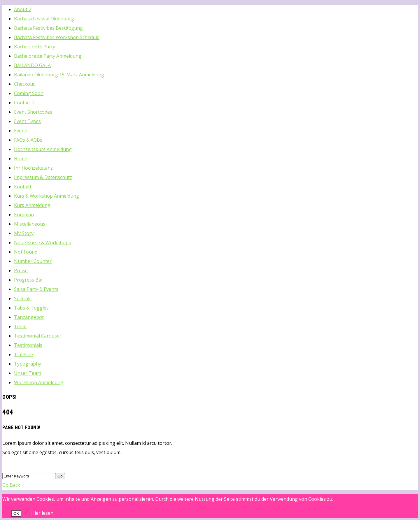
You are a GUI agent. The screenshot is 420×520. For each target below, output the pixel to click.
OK (16, 513)
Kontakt (23, 187)
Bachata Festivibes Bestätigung (48, 28)
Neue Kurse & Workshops (42, 243)
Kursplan (24, 215)
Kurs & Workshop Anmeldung (47, 196)
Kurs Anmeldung (32, 205)
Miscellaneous (30, 224)
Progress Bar (29, 280)
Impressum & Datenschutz (43, 177)
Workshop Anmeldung (39, 382)
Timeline (23, 354)
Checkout (24, 84)
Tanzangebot (29, 317)
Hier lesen (42, 513)
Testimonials (28, 345)
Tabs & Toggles (31, 308)
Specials (23, 298)
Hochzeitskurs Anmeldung (43, 149)
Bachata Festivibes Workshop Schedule (57, 37)
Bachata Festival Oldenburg (44, 19)
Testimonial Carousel (37, 336)
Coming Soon (29, 93)
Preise (21, 270)
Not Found (26, 252)
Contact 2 (24, 103)
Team (20, 326)
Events (21, 131)
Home (21, 159)
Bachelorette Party (35, 47)
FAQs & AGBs (28, 140)
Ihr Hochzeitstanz (33, 168)
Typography (28, 364)
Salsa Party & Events (36, 289)
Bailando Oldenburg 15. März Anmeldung (59, 75)
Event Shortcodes (33, 112)
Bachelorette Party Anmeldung (48, 56)
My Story (24, 233)
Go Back (11, 485)
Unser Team (28, 373)
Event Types (27, 121)
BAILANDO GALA (32, 65)
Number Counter (33, 261)
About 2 (23, 9)
